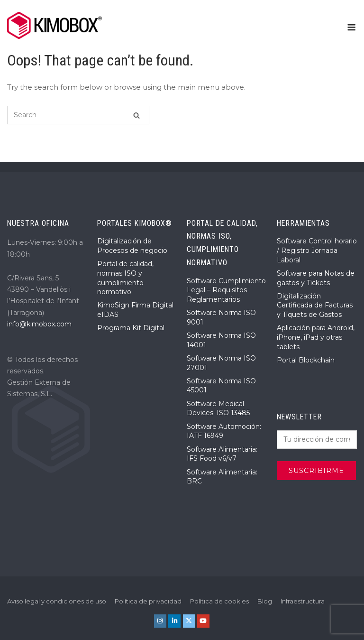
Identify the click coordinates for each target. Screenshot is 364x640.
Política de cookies (219, 601)
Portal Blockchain (306, 360)
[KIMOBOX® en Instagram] (160, 621)
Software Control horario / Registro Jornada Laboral (317, 250)
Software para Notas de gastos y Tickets (316, 278)
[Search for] (78, 115)
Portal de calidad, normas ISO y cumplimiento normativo (125, 278)
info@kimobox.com (39, 324)
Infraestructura (303, 601)
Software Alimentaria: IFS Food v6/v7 (222, 454)
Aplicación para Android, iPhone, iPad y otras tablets (316, 337)
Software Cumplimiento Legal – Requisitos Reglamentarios (226, 290)
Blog (265, 601)
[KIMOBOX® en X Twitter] (189, 621)
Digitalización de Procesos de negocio (132, 246)
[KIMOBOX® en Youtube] (203, 621)
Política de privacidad (148, 601)
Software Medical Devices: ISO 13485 (218, 408)
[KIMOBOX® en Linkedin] (174, 621)
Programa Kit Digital (131, 328)
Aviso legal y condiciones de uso (57, 601)
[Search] (136, 115)
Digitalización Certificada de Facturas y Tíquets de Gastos (315, 305)
